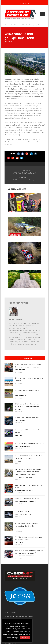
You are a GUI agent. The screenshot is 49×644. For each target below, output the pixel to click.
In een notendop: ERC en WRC (17, 213)
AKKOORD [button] (25, 638)
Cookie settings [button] (12, 638)
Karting (23, 396)
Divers (23, 370)
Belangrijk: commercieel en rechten (20, 617)
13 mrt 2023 (18, 545)
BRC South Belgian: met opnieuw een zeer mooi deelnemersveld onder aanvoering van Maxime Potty (28, 472)
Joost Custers (15, 320)
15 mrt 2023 (18, 383)
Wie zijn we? (12, 612)
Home (6, 25)
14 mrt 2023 (18, 463)
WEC (22, 542)
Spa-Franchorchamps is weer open (27, 417)
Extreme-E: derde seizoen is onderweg (29, 378)
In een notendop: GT (22, 511)
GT (21, 435)
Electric (18, 381)
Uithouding (32, 502)
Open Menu (42, 14)
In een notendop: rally (14, 238)
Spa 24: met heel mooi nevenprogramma (30, 443)
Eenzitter (24, 446)
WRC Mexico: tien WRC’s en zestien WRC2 (20, 266)
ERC (27, 491)
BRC (16, 409)
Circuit (17, 370)
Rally (20, 409)
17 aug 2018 (8, 41)
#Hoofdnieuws (15, 25)
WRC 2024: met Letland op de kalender (20, 290)
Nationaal (24, 502)
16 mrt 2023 (18, 372)
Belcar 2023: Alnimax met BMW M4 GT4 (29, 499)
